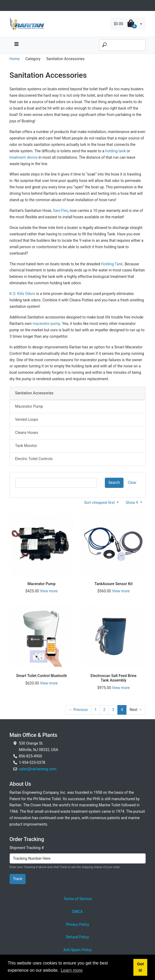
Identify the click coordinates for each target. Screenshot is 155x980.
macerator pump (46, 324)
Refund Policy (78, 937)
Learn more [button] (72, 970)
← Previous (78, 710)
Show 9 (132, 503)
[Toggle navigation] (13, 5)
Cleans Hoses (27, 433)
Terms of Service (77, 899)
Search (114, 483)
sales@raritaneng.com (38, 769)
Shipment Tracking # (27, 848)
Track (18, 879)
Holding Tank (112, 264)
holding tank (115, 151)
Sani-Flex (60, 211)
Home (15, 59)
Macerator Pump (29, 406)
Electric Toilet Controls (34, 459)
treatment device (24, 157)
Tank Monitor (26, 446)
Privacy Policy (77, 924)
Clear (132, 483)
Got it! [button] (140, 967)
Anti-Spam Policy (77, 950)
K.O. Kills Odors (22, 294)
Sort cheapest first (100, 503)
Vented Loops (27, 419)
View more (49, 591)
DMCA (78, 912)
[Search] (122, 45)
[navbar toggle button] (17, 45)
